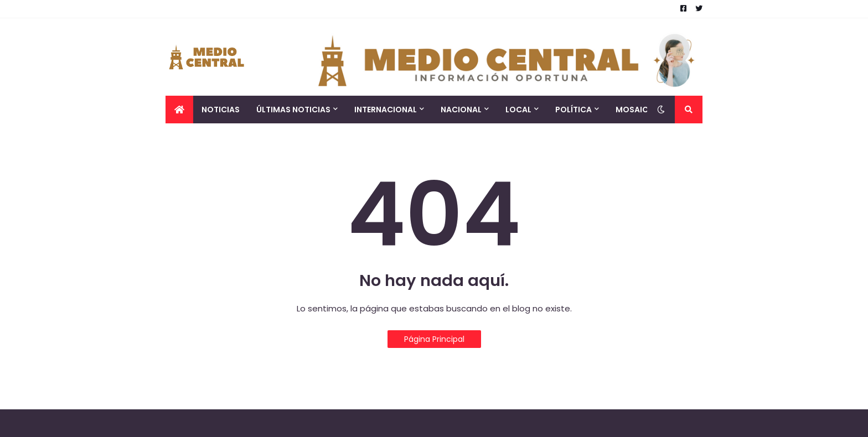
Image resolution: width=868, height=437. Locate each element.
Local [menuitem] (518, 110)
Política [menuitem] (573, 110)
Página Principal (434, 339)
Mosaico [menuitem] (635, 110)
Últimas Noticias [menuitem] (293, 110)
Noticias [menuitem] (221, 110)
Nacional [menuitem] (461, 110)
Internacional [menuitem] (386, 110)
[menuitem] (179, 110)
